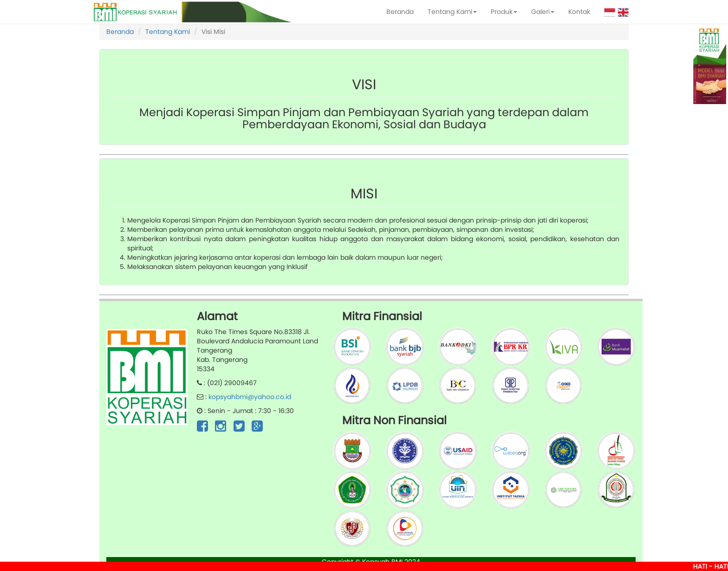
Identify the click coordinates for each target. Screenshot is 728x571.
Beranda (400, 12)
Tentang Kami (452, 12)
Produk (504, 12)
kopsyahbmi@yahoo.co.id (250, 397)
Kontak (579, 12)
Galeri (543, 12)
